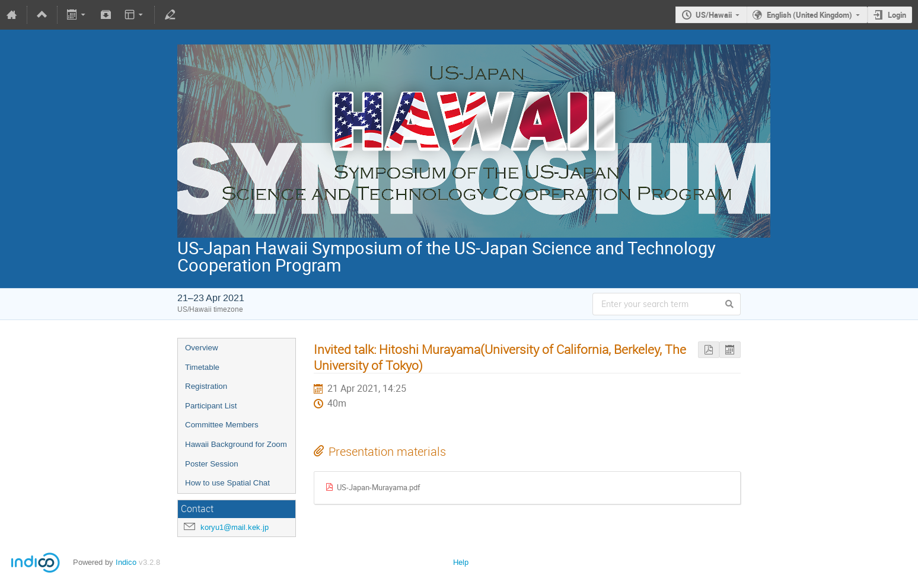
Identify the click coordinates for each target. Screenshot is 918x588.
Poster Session (212, 464)
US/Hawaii (714, 15)
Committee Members (222, 425)
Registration (206, 386)
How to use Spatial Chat (227, 483)
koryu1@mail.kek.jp (235, 527)
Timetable (202, 367)
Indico (126, 562)
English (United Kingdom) (809, 15)
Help (461, 562)
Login (897, 15)
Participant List (211, 406)
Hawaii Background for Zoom (236, 444)
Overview (202, 348)
